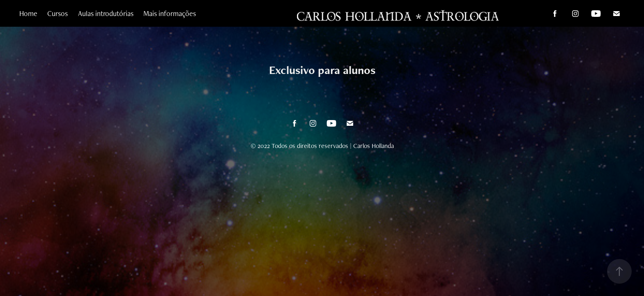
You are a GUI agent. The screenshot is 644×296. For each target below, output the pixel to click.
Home (28, 13)
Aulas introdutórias (106, 13)
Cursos (57, 13)
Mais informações (170, 13)
